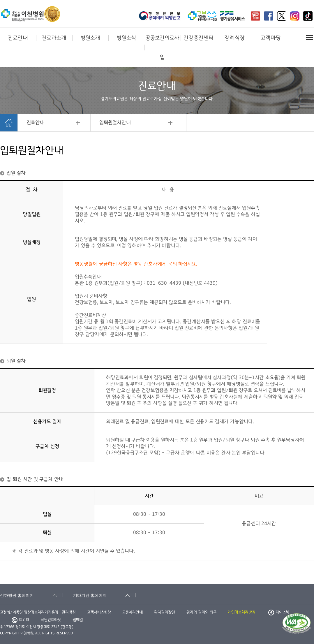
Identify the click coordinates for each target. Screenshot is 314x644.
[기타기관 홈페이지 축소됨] (105, 595)
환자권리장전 (165, 612)
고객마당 (271, 38)
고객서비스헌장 (99, 612)
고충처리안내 (133, 612)
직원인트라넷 (51, 620)
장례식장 (235, 38)
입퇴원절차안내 (115, 123)
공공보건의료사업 (163, 47)
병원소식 (126, 38)
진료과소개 (54, 38)
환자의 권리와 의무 (201, 612)
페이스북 (279, 612)
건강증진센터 (199, 38)
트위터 (20, 620)
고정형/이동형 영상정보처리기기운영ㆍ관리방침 (38, 612)
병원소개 (90, 38)
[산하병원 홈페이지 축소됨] (31, 595)
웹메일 (78, 620)
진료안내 (18, 38)
